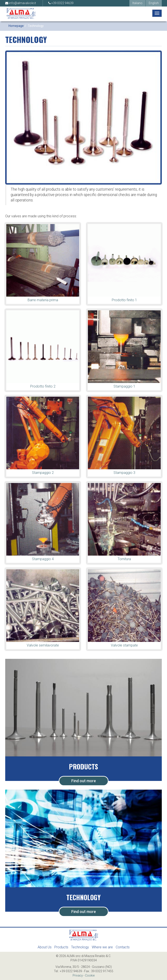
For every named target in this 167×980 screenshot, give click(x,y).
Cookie (90, 975)
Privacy (78, 975)
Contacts (123, 947)
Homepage (16, 26)
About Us (45, 947)
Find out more (84, 781)
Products (61, 947)
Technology (80, 947)
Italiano (137, 3)
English (154, 3)
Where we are (102, 947)
